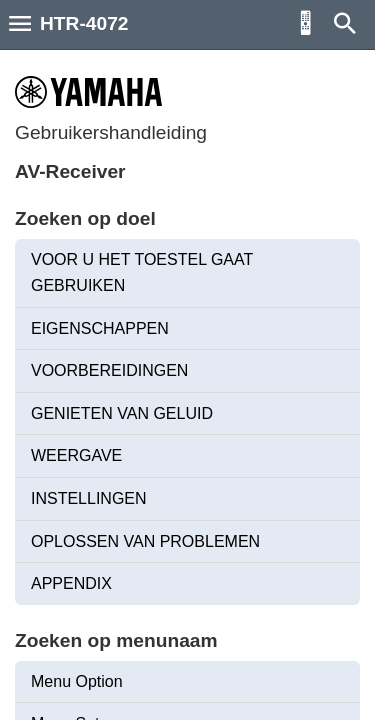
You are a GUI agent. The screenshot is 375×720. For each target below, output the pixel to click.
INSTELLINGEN (89, 498)
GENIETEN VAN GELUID (122, 413)
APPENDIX (71, 583)
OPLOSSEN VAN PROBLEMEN (145, 541)
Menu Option (77, 681)
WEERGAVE (76, 455)
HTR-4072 (84, 23)
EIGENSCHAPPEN (100, 328)
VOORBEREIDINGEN (109, 370)
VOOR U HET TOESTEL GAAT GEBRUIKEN (142, 272)
